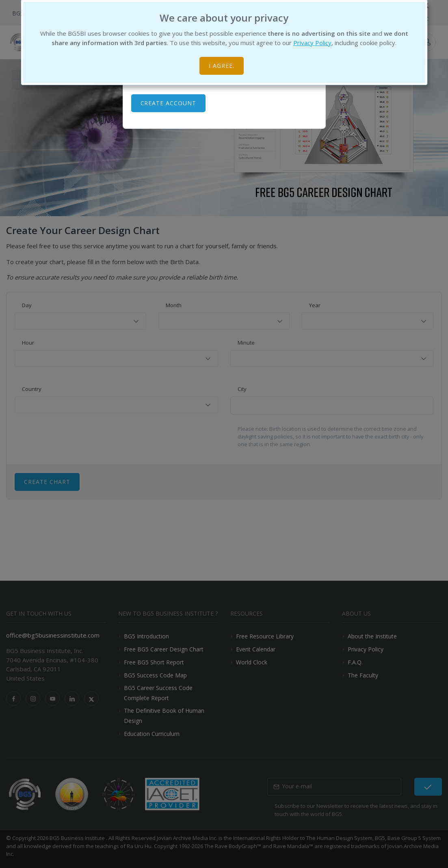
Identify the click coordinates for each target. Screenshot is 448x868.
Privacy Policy (312, 43)
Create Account (169, 103)
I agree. (222, 66)
